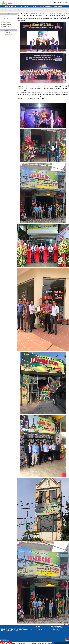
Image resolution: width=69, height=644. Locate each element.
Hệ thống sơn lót (4, 20)
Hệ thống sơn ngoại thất (6, 18)
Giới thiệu (38, 628)
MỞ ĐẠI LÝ (31, 6)
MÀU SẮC (26, 6)
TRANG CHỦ (7, 6)
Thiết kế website (21, 643)
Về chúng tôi (37, 626)
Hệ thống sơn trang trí (6, 22)
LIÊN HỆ (60, 6)
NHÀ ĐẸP (55, 6)
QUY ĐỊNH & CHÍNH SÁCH (46, 6)
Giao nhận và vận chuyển (57, 628)
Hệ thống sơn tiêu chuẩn (6, 26)
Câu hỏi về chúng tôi (40, 629)
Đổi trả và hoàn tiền (56, 629)
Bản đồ (37, 631)
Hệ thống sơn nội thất (5, 16)
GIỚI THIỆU (14, 6)
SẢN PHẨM (20, 6)
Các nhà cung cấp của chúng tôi (59, 631)
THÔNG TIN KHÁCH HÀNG (57, 626)
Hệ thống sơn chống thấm (6, 24)
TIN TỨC (37, 6)
